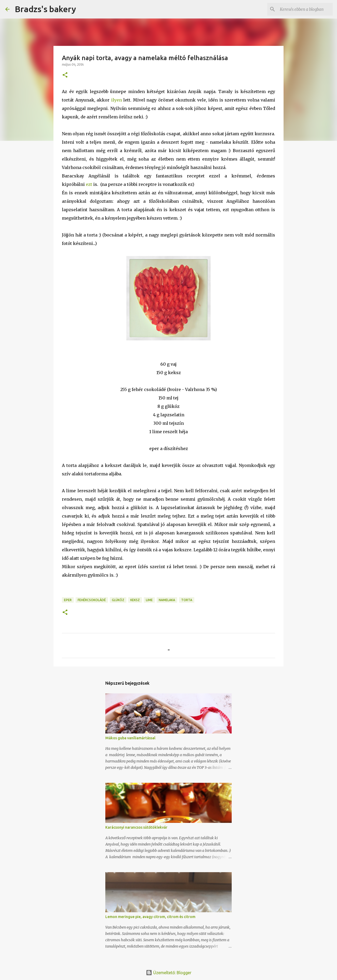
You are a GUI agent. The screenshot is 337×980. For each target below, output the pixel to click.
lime (149, 600)
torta (187, 600)
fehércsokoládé (92, 600)
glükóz (118, 600)
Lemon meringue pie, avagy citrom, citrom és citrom (150, 917)
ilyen (117, 100)
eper (68, 600)
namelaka (167, 600)
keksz (135, 600)
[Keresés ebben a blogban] (305, 9)
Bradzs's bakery (45, 9)
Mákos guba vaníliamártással (130, 738)
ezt (89, 184)
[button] (65, 75)
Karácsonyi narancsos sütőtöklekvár (136, 827)
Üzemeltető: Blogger (169, 973)
